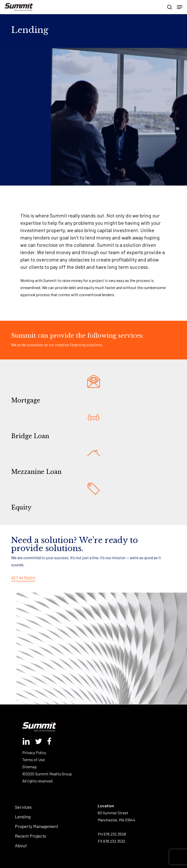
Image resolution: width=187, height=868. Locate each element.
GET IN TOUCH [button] (23, 578)
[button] (180, 7)
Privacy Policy (34, 752)
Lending (23, 817)
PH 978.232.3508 (112, 834)
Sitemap (29, 767)
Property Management (37, 826)
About (21, 845)
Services (23, 807)
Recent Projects (30, 836)
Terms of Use (34, 760)
